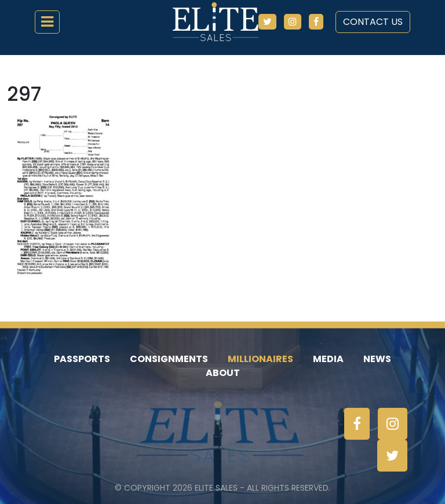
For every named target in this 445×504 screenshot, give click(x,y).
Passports (82, 359)
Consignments (169, 359)
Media (328, 359)
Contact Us (373, 22)
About (223, 373)
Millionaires (260, 359)
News (377, 359)
